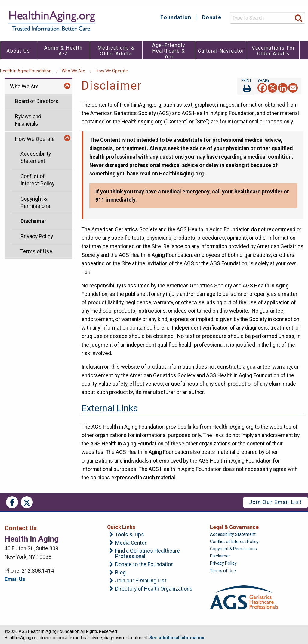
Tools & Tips (130, 535)
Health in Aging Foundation (26, 71)
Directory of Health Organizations (154, 589)
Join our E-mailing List (141, 581)
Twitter (27, 502)
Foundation (176, 18)
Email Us (15, 579)
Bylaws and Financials (28, 120)
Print (246, 86)
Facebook (12, 502)
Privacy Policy (37, 236)
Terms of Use (36, 251)
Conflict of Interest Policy (37, 180)
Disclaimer (33, 221)
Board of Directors (37, 101)
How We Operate (112, 71)
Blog (120, 573)
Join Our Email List (276, 502)
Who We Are (73, 71)
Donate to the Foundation (144, 565)
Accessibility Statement (36, 158)
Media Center (131, 543)
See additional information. (177, 638)
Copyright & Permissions (35, 203)
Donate (212, 18)
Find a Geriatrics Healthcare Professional (148, 554)
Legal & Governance (234, 527)
